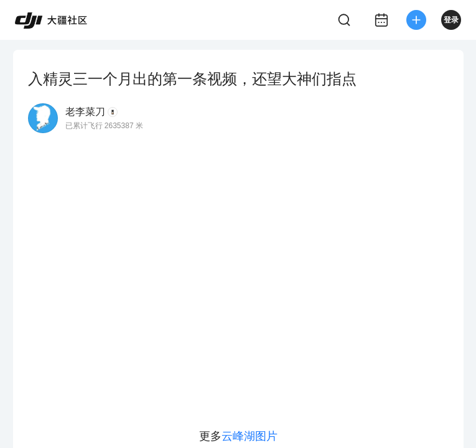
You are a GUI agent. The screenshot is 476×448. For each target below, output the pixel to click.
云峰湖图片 (250, 436)
